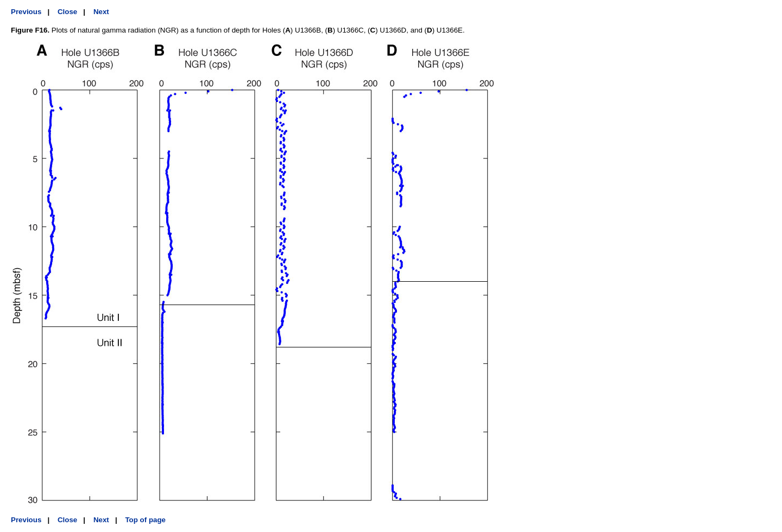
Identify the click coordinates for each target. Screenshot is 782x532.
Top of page (145, 520)
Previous (26, 12)
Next (101, 12)
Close (67, 12)
